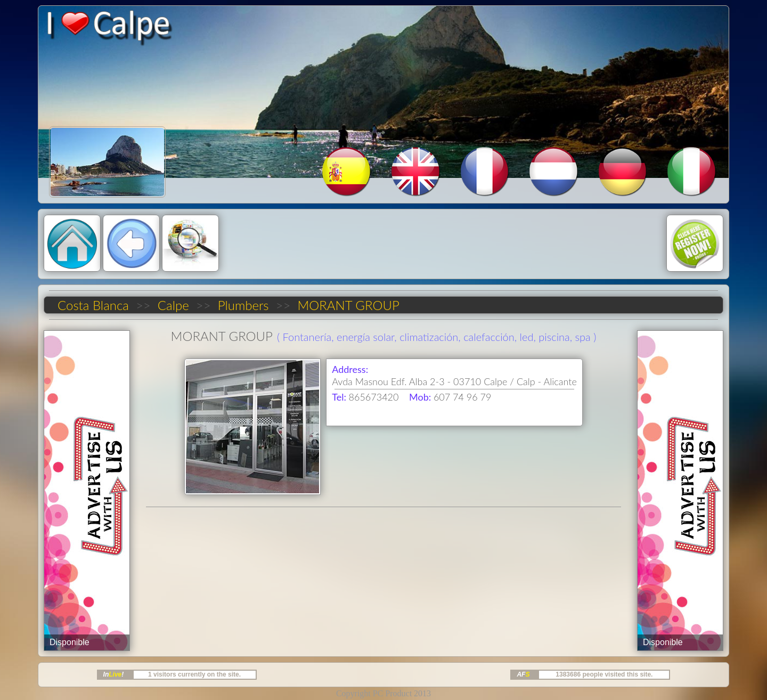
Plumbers (243, 305)
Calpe (173, 305)
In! (114, 674)
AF (523, 674)
